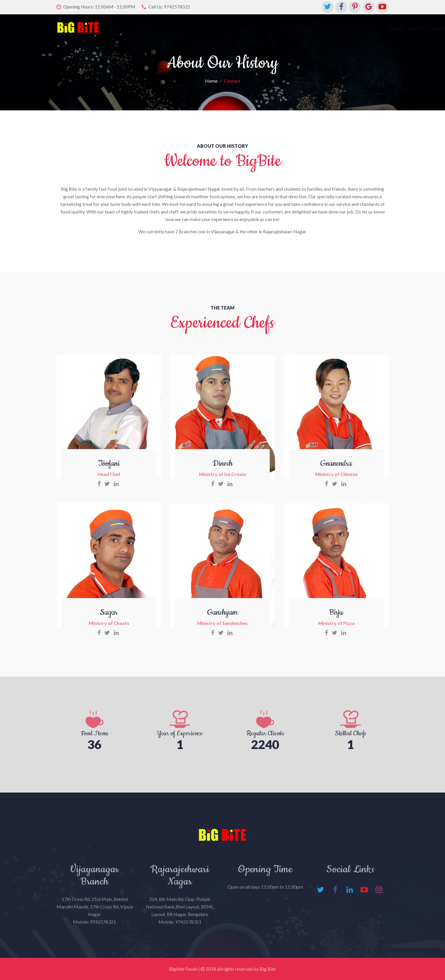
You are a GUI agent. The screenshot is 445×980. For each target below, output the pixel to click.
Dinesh (222, 464)
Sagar (109, 612)
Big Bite (268, 969)
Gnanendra (336, 464)
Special (254, 29)
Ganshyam (222, 612)
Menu (277, 29)
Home (208, 29)
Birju (336, 612)
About (230, 29)
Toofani (109, 464)
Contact (302, 29)
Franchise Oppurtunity (356, 29)
